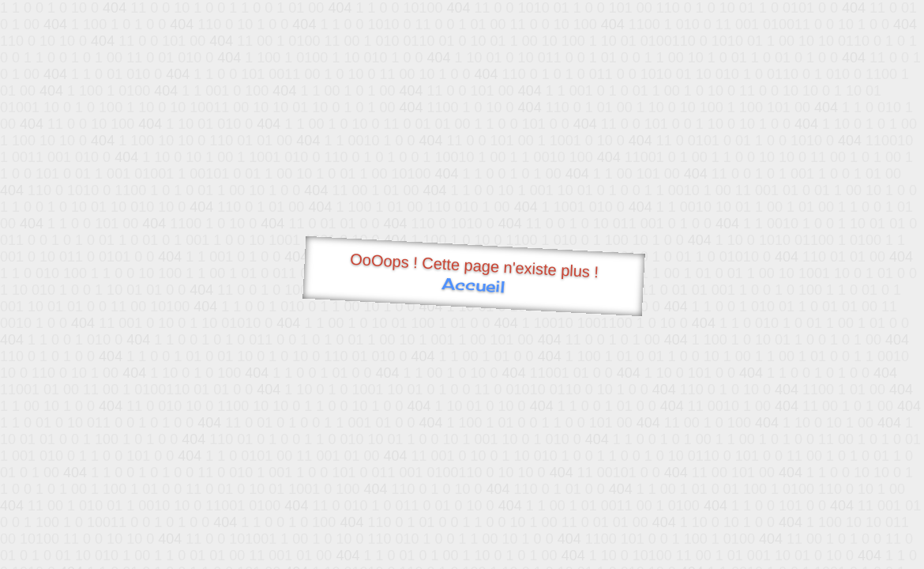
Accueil (473, 285)
